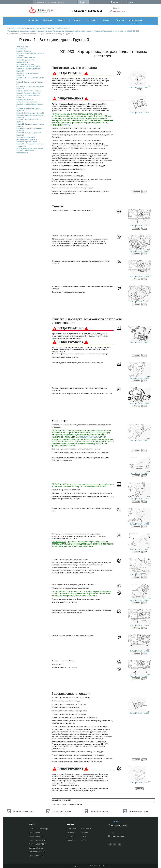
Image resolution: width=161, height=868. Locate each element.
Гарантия (77, 20)
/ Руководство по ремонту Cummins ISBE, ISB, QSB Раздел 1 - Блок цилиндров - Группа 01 (40, 34)
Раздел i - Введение (24, 51)
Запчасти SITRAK (36, 856)
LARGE (146, 87)
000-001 (66, 125)
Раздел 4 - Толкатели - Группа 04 (29, 93)
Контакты (121, 20)
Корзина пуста (119, 11)
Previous (136, 191)
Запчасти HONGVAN (38, 852)
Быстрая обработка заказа (62, 811)
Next (139, 90)
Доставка (91, 20)
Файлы (83, 840)
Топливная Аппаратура (39, 829)
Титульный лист (22, 47)
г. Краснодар (115, 821)
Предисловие (21, 49)
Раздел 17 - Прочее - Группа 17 (28, 142)
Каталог (33, 20)
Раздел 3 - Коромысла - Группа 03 (29, 91)
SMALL (132, 87)
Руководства (135, 21)
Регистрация (128, 2)
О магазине (48, 20)
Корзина (116, 8)
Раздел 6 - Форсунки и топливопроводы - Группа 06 (27, 101)
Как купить (62, 20)
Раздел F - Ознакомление (26, 58)
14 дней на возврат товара (139, 811)
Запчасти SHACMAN (38, 844)
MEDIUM (139, 87)
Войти (116, 2)
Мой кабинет (86, 828)
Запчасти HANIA (36, 848)
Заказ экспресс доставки (99, 811)
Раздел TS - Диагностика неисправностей (25, 61)
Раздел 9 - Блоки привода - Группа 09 (30, 113)
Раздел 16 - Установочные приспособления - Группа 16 (27, 138)
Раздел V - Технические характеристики (25, 152)
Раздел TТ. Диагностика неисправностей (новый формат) (28, 65)
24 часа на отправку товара (23, 811)
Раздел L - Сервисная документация (30, 148)
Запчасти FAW (35, 833)
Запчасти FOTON (36, 836)
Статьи (106, 20)
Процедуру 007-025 (88, 437)
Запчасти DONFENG (38, 840)
